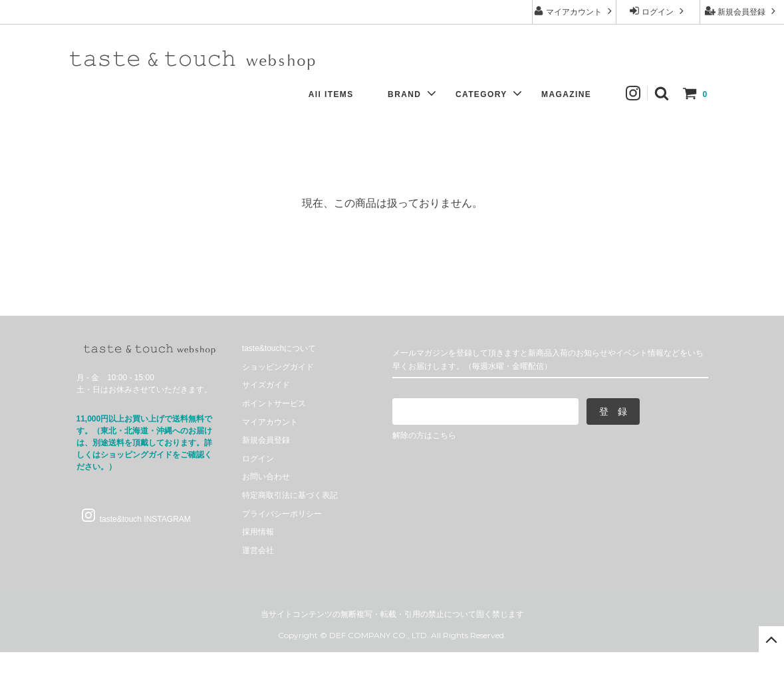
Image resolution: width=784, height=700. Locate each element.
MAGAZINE (573, 94)
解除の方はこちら (424, 435)
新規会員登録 (742, 11)
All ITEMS (338, 94)
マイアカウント (574, 11)
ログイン (658, 11)
